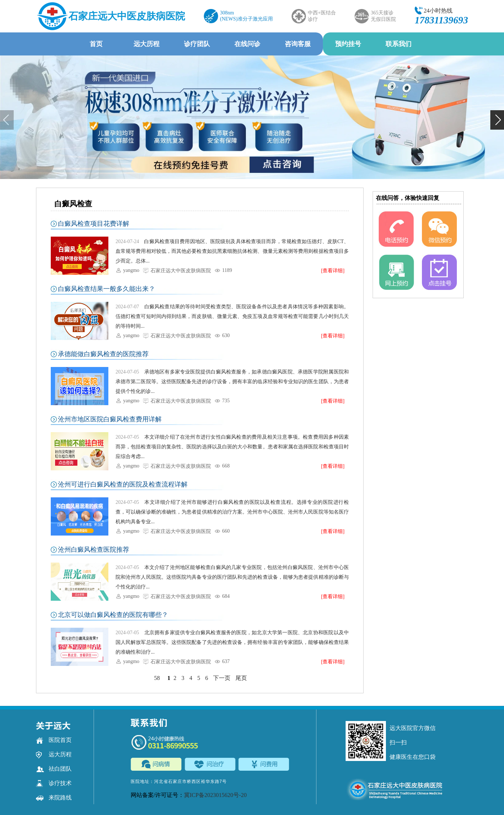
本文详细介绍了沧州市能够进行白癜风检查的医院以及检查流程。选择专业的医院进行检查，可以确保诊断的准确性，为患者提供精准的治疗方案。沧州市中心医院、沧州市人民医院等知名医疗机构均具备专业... (232, 512)
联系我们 (399, 44)
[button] (497, 120)
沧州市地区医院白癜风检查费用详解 (110, 419)
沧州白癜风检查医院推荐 (94, 550)
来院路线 (54, 798)
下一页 (222, 678)
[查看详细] (333, 271)
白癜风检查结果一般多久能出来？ (107, 289)
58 (157, 678)
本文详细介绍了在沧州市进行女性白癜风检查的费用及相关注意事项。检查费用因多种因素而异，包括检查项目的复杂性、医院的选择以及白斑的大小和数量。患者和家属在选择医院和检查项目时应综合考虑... (232, 447)
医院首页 (54, 740)
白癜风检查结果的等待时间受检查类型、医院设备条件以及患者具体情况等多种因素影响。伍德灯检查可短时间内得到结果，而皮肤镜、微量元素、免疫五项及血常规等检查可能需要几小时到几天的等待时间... (232, 316)
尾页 (241, 678)
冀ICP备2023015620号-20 (215, 795)
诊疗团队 (197, 44)
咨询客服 (298, 44)
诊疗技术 (54, 783)
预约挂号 (348, 44)
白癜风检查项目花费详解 (94, 224)
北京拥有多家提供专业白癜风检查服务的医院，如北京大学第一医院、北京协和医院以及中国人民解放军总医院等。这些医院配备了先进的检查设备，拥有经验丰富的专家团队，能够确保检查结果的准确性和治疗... (232, 642)
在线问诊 (247, 44)
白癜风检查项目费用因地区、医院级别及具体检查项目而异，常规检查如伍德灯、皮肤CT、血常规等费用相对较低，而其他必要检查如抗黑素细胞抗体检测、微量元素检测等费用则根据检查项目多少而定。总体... (232, 251)
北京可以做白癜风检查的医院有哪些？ (113, 615)
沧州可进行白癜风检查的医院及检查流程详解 (123, 484)
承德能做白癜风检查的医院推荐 (103, 354)
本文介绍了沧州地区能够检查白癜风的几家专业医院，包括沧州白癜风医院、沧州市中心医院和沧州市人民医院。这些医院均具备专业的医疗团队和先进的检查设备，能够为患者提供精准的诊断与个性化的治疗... (232, 577)
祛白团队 (54, 769)
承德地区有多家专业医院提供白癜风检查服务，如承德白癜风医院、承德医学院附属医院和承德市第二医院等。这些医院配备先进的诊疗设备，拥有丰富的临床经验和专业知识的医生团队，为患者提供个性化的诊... (232, 382)
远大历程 (147, 44)
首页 (96, 44)
